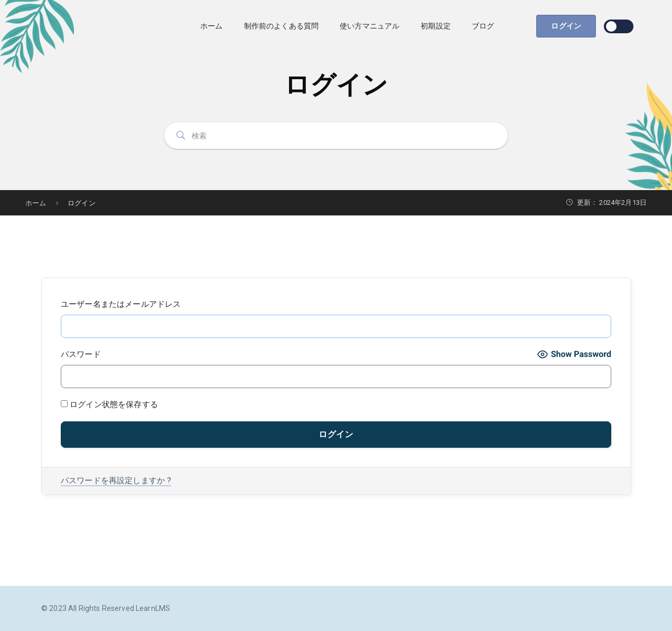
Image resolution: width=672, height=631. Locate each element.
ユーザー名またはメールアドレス (121, 304)
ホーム (211, 26)
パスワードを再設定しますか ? (116, 481)
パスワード (81, 354)
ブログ (483, 26)
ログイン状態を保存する (109, 404)
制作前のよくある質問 (282, 26)
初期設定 (436, 26)
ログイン (566, 26)
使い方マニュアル (370, 26)
